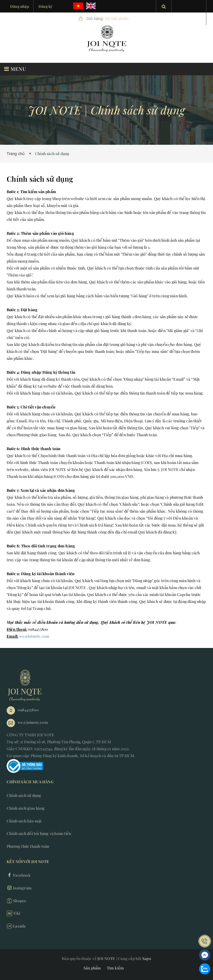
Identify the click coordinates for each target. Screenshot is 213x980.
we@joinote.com (34, 636)
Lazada (16, 926)
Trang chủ (17, 154)
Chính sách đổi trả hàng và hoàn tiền (39, 833)
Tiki (13, 913)
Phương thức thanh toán (28, 846)
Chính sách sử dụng (24, 795)
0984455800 (28, 710)
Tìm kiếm (116, 968)
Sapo (147, 958)
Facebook (19, 875)
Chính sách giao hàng (26, 808)
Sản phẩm (92, 968)
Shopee (16, 901)
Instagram (19, 888)
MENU (15, 69)
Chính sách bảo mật (24, 821)
